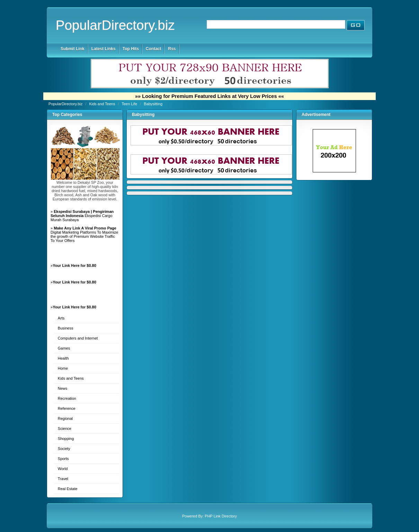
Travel (63, 479)
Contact (154, 49)
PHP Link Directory (221, 516)
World (63, 469)
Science (65, 429)
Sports (63, 459)
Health (63, 358)
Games (64, 348)
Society (64, 449)
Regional (65, 418)
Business (66, 328)
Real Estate (68, 489)
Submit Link (73, 49)
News (63, 388)
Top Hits (131, 49)
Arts (61, 318)
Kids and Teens (102, 104)
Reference (67, 408)
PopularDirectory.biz (115, 25)
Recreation (67, 398)
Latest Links (104, 49)
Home (63, 368)
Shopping (66, 439)
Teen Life (130, 104)
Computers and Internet (78, 338)
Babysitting (153, 104)
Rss (172, 49)
